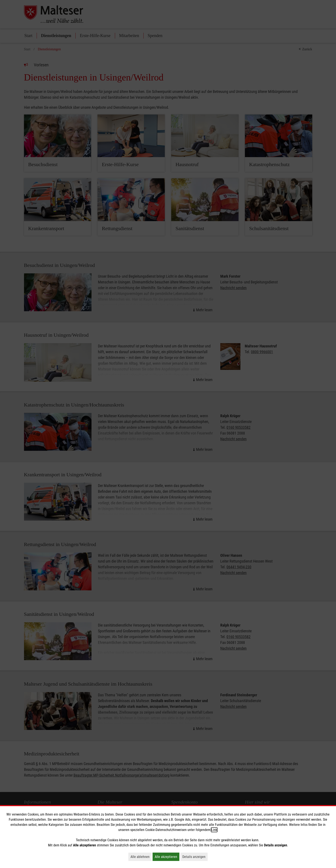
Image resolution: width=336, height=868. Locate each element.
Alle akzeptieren (167, 857)
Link (214, 830)
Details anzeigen (195, 857)
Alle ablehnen (141, 857)
